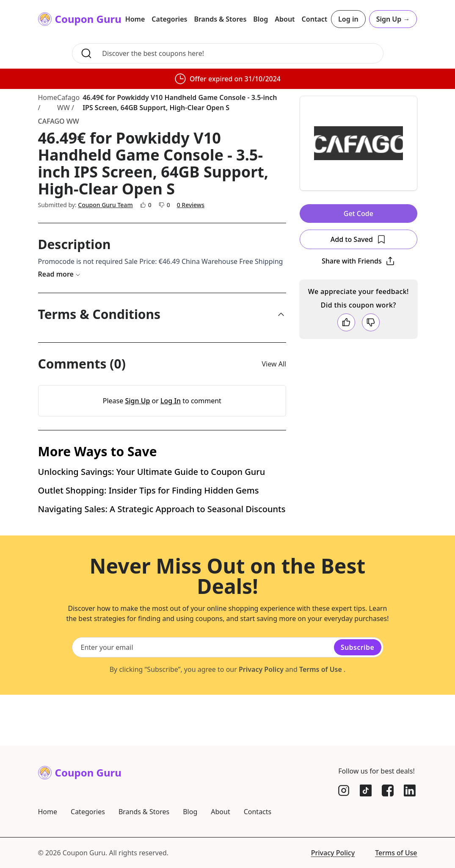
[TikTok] (366, 790)
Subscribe (357, 698)
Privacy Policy (261, 720)
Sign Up (393, 19)
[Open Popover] (358, 261)
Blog (261, 19)
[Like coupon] (346, 322)
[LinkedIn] (410, 790)
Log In (171, 401)
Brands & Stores (220, 19)
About (285, 19)
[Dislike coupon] (371, 322)
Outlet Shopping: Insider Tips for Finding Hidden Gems (149, 541)
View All (274, 364)
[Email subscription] (204, 698)
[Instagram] (344, 790)
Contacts (258, 812)
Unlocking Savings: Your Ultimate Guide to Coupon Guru (152, 523)
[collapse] (281, 314)
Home (135, 19)
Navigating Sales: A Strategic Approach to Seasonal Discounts (162, 560)
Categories (169, 19)
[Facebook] (388, 790)
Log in (348, 19)
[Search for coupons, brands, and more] (240, 53)
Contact (315, 19)
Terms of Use (321, 720)
